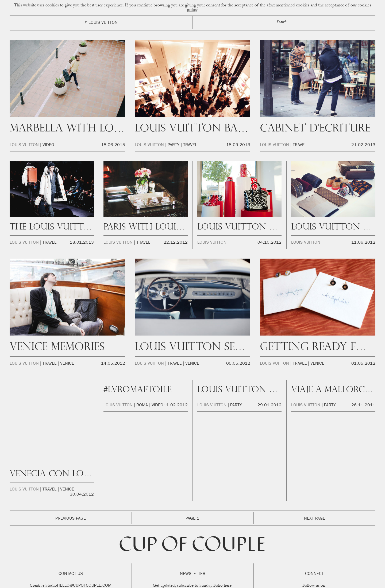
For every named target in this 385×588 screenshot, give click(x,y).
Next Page (315, 491)
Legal (256, 583)
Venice (67, 364)
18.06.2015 (113, 145)
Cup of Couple (192, 518)
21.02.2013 (363, 145)
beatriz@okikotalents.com (79, 563)
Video (48, 145)
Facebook (307, 564)
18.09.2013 (238, 145)
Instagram (282, 564)
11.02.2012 (176, 406)
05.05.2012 (238, 364)
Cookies (223, 583)
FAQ (268, 583)
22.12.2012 (176, 243)
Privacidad (240, 583)
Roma (142, 406)
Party (174, 145)
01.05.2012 (363, 364)
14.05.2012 (113, 364)
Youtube (350, 564)
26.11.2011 (363, 406)
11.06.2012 (363, 243)
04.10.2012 (269, 243)
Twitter (329, 564)
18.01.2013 (82, 243)
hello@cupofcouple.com (84, 558)
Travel (190, 145)
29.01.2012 (269, 406)
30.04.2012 (82, 411)
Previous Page (71, 491)
